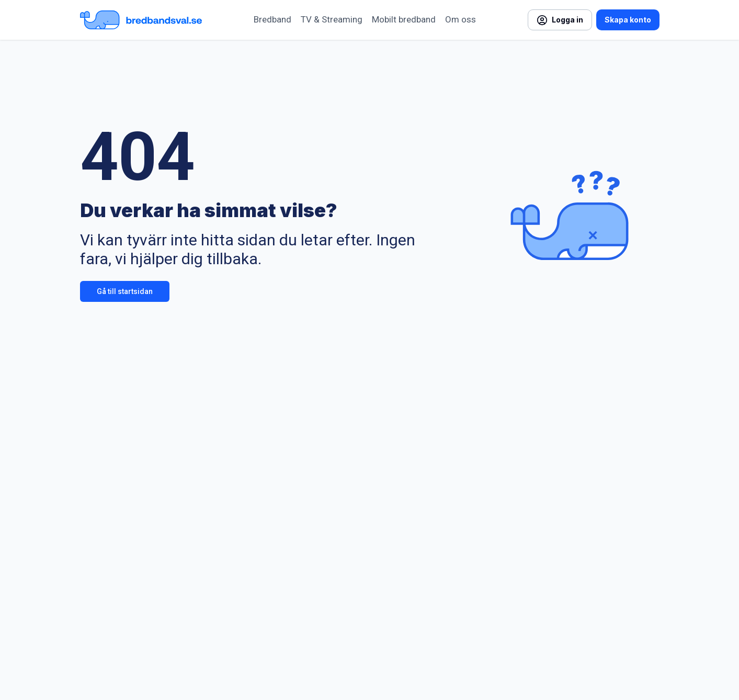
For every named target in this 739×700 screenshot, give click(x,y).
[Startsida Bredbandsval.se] (141, 20)
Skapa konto (628, 20)
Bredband (272, 19)
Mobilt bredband (404, 19)
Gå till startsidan (125, 291)
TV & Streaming (332, 19)
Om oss (461, 19)
